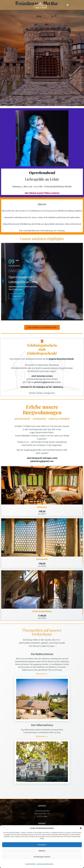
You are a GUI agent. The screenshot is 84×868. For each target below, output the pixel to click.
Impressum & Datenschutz (45, 864)
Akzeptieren (42, 845)
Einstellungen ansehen (42, 857)
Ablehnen (42, 851)
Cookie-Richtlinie (31, 864)
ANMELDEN (17, 296)
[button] (81, 828)
